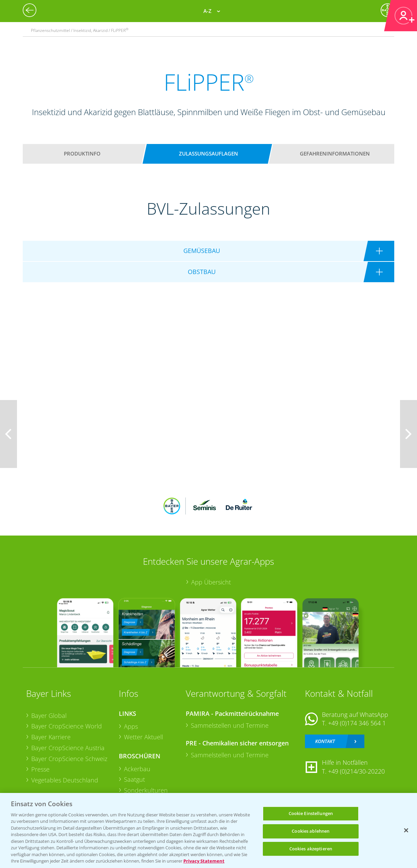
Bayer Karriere (51, 737)
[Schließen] (406, 830)
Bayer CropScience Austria (68, 748)
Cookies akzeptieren (311, 849)
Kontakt (325, 741)
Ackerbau (137, 769)
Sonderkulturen (146, 790)
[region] (208, 830)
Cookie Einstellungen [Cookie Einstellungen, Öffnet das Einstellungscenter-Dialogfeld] (311, 814)
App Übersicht (211, 582)
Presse (40, 769)
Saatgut (134, 779)
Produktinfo (82, 153)
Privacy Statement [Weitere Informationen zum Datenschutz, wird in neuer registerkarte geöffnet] (204, 861)
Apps (131, 726)
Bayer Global (49, 716)
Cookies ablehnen (311, 831)
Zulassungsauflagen (208, 153)
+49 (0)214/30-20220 (356, 771)
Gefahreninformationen (335, 153)
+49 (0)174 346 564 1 (357, 723)
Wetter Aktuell (143, 737)
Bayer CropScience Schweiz (69, 759)
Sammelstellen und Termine (230, 725)
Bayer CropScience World (67, 726)
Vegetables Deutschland (65, 780)
